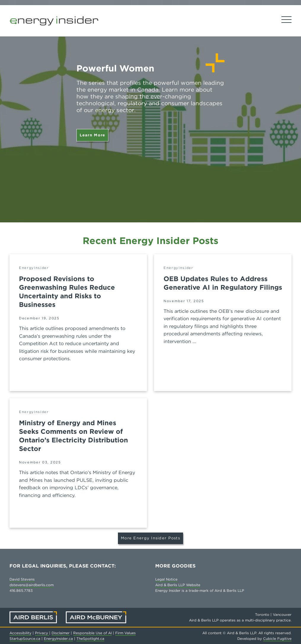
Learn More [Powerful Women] (93, 135)
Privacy (42, 633)
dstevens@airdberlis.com (32, 585)
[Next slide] (289, 111)
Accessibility (20, 633)
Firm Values (125, 633)
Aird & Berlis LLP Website (178, 585)
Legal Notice (166, 579)
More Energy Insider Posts (150, 538)
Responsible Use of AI (92, 633)
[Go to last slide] (12, 111)
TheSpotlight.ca (90, 639)
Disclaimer (61, 633)
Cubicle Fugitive (277, 639)
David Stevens (22, 579)
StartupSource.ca (25, 639)
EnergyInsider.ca (58, 639)
